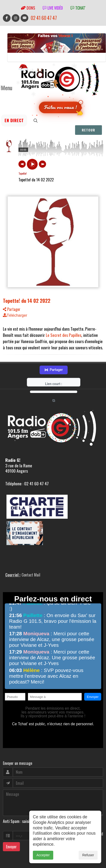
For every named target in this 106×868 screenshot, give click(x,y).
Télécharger (15, 315)
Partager (12, 309)
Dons (28, 8)
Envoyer (11, 824)
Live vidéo (53, 8)
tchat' (78, 8)
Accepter (43, 855)
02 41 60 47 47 (44, 18)
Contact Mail (31, 553)
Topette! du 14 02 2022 (27, 300)
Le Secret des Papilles (64, 335)
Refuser (88, 855)
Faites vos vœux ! (60, 107)
